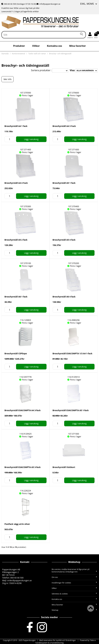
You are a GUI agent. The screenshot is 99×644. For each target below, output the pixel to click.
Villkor (36, 46)
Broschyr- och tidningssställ (60, 54)
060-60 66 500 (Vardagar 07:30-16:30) (19, 4)
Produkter (19, 46)
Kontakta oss (54, 46)
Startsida (5, 54)
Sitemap (74, 610)
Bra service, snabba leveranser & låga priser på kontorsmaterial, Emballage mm (74, 571)
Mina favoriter (78, 46)
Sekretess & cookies (74, 594)
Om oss (74, 577)
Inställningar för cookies (74, 583)
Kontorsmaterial (18, 54)
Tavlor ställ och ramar (37, 54)
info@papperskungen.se (48, 4)
